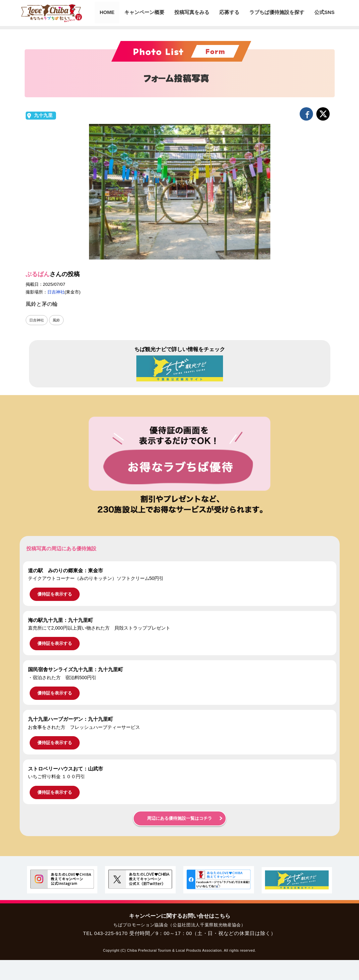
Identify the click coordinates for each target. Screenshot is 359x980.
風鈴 (58, 320)
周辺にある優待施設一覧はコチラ (179, 818)
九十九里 (43, 115)
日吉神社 (56, 292)
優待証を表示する (55, 594)
